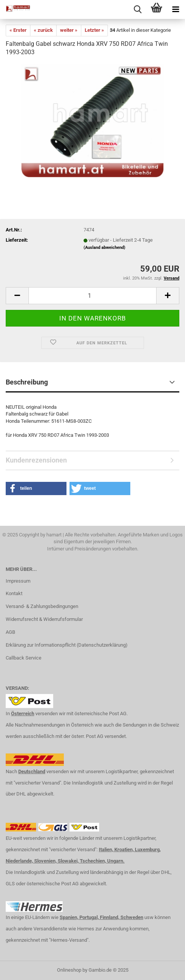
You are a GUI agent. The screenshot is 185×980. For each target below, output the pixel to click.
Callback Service (24, 658)
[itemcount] (92, 296)
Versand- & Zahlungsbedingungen (42, 606)
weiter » (69, 30)
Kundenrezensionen (36, 460)
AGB (10, 632)
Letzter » (94, 30)
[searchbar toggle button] (138, 9)
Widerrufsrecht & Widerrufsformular (44, 619)
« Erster (18, 30)
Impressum (18, 581)
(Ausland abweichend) (104, 248)
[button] (36, 488)
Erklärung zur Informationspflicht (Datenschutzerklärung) (67, 645)
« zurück (43, 30)
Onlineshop (69, 970)
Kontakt (14, 593)
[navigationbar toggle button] (176, 9)
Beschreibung (27, 382)
